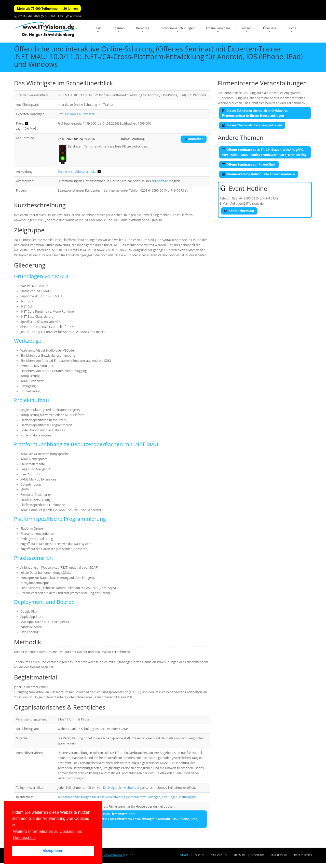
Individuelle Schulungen (178, 28)
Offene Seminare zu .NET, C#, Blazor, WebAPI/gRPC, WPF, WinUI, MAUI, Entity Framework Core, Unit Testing (264, 152)
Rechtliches (303, 855)
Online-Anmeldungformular (77, 172)
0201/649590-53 (244, 198)
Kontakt (258, 855)
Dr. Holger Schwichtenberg (122, 788)
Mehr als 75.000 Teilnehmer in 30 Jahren (47, 9)
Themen (119, 28)
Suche (292, 28)
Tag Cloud (219, 855)
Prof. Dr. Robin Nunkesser (76, 114)
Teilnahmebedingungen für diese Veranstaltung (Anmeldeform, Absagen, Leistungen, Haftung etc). (127, 797)
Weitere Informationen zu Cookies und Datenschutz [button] (48, 834)
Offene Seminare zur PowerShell (249, 164)
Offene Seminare (218, 28)
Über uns (270, 28)
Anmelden (194, 139)
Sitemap (239, 855)
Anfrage (76, 16)
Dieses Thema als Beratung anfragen (252, 125)
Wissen (247, 28)
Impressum (279, 855)
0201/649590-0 (29, 16)
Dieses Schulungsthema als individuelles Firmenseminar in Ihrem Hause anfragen (255, 113)
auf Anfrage (160, 181)
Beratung (143, 28)
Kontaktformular (239, 211)
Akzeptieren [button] (53, 851)
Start (98, 28)
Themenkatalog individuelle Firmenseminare (259, 174)
